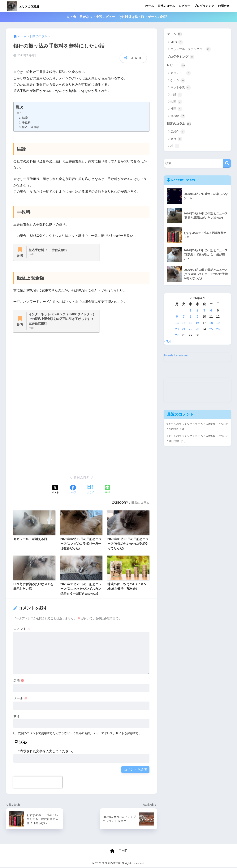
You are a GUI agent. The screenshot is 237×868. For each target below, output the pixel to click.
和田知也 (174, 441)
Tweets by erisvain (177, 356)
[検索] (227, 164)
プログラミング (204, 6)
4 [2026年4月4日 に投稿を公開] (211, 311)
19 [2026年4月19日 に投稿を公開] (218, 323)
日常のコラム (166, 6)
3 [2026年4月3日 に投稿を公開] (204, 311)
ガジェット (181, 74)
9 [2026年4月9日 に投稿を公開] (197, 317)
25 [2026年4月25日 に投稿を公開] (211, 330)
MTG (177, 42)
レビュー (184, 6)
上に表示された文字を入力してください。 (44, 752)
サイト (18, 717)
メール (20, 699)
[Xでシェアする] (55, 490)
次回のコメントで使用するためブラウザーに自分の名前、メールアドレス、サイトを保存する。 (80, 734)
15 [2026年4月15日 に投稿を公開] (191, 323)
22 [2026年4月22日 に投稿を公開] (191, 330)
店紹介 (178, 132)
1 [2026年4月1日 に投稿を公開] (191, 311)
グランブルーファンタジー (191, 49)
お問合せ (224, 6)
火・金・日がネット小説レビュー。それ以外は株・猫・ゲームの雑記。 (118, 17)
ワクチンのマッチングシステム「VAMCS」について (197, 425)
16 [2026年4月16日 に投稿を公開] (198, 323)
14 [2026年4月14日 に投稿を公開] (184, 323)
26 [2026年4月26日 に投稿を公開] (218, 330)
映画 (176, 102)
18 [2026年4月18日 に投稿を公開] (211, 323)
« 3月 (167, 342)
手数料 (26, 122)
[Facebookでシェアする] (73, 490)
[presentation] (38, 783)
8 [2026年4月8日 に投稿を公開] (191, 317)
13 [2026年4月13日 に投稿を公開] (177, 323)
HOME (119, 852)
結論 (25, 118)
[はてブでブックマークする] (90, 490)
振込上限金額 (31, 127)
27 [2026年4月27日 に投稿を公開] (177, 336)
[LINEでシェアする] (107, 490)
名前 (19, 682)
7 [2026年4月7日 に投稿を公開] (184, 317)
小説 (176, 95)
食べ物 (178, 117)
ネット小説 (181, 88)
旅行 (176, 140)
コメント (22, 630)
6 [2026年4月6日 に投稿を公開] (177, 317)
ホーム (150, 6)
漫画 (176, 110)
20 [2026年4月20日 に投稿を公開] (177, 330)
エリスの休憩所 (30, 6)
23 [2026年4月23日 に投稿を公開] (198, 330)
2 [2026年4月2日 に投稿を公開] (197, 311)
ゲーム (175, 34)
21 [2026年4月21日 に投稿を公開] (184, 330)
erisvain (174, 430)
